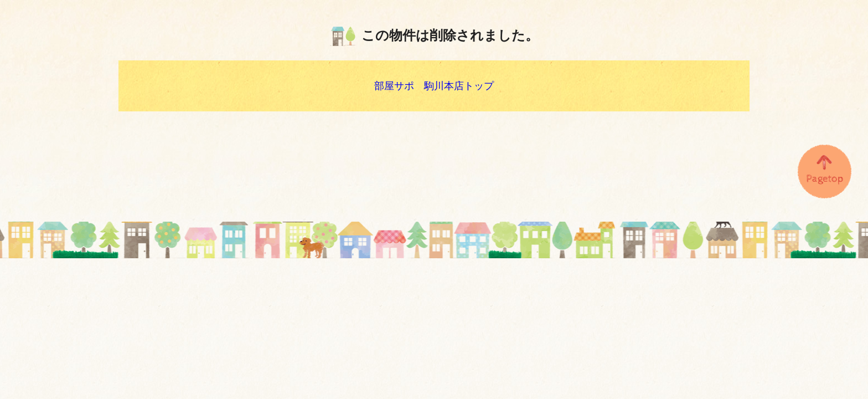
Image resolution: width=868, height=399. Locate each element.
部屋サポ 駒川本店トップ (434, 86)
